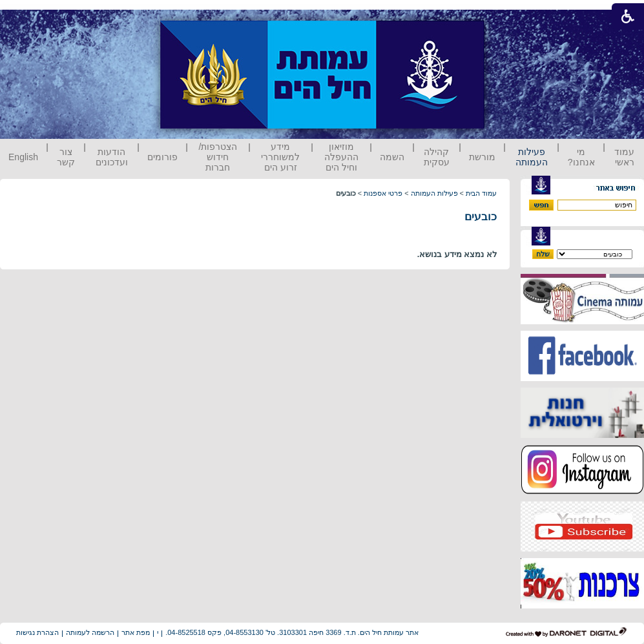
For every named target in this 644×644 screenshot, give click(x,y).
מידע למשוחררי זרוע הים (280, 157)
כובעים (481, 217)
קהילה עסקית (437, 157)
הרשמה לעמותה (90, 632)
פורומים (162, 157)
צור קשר (66, 157)
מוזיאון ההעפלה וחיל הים (341, 157)
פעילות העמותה (532, 157)
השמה (392, 157)
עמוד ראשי (624, 157)
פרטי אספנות (383, 193)
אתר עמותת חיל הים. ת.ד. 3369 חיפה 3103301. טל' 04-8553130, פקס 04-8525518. (292, 632)
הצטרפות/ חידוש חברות (218, 157)
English (23, 157)
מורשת (482, 157)
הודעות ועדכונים (112, 157)
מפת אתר (136, 632)
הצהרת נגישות (37, 632)
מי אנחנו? (581, 157)
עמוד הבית (481, 193)
